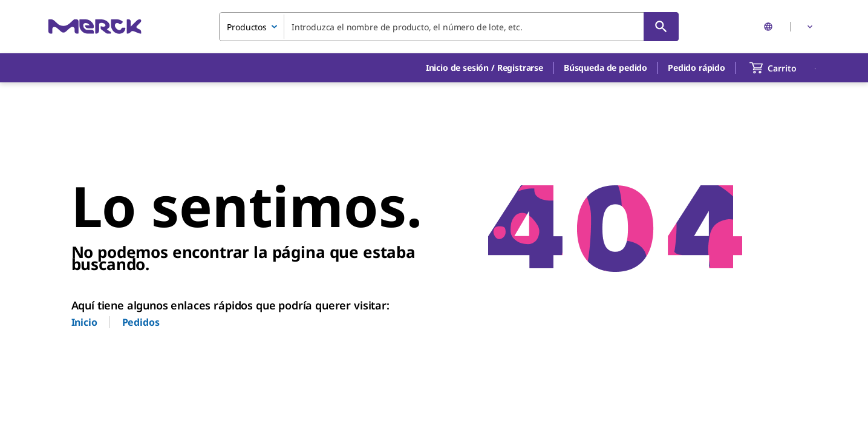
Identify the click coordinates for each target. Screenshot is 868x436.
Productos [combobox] (247, 27)
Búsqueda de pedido (605, 68)
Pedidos (141, 322)
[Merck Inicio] (95, 26)
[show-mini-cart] (784, 68)
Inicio (84, 322)
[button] (485, 68)
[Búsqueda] (661, 27)
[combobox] (449, 27)
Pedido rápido (697, 68)
